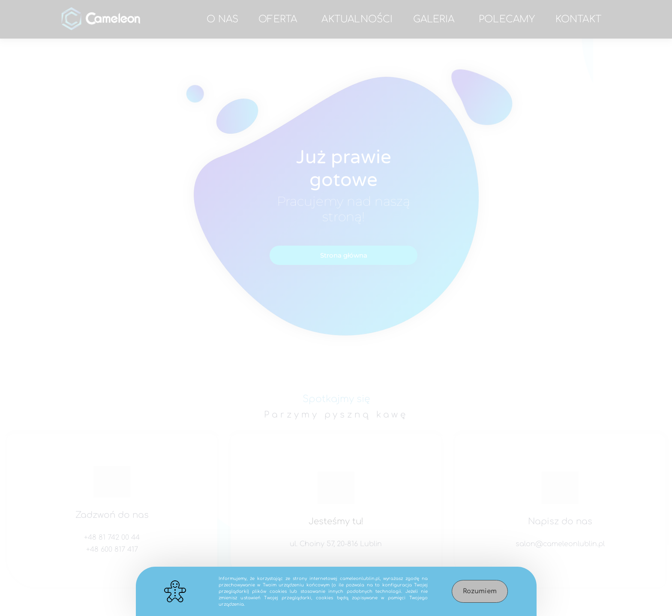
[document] (336, 308)
